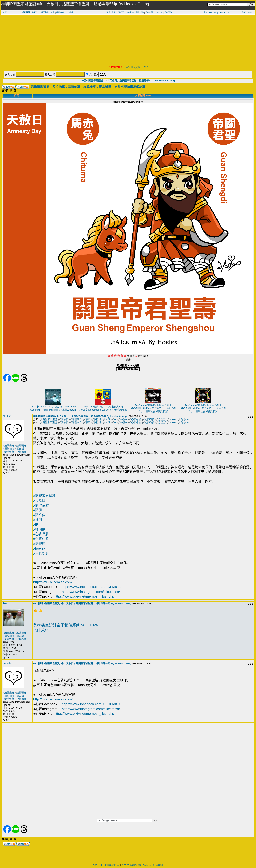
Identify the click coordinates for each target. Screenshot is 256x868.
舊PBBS (125, 865)
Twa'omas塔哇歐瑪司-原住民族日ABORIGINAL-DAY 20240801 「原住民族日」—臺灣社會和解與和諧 (153, 408)
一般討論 (159, 12)
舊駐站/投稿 (135, 865)
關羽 (88, 419)
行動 (244, 12)
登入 (146, 67)
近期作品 (69, 12)
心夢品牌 (136, 419)
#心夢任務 (41, 539)
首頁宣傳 (60, 12)
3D (229, 12)
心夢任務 (150, 419)
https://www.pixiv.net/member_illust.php (84, 596)
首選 (53, 12)
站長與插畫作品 (112, 865)
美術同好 (168, 12)
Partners (147, 865)
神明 (108, 419)
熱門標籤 (45, 12)
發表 (113, 12)
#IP (36, 524)
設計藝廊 (21, 445)
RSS (95, 865)
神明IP (124, 419)
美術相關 (149, 12)
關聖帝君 (77, 419)
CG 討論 (203, 12)
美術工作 (121, 12)
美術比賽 (130, 12)
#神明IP (39, 529)
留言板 (20, 449)
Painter (223, 12)
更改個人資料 (133, 67)
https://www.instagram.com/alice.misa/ (91, 592)
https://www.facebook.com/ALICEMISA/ (92, 587)
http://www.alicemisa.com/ (53, 582)
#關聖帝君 (41, 505)
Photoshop (214, 12)
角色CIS (185, 419)
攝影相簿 (9, 449)
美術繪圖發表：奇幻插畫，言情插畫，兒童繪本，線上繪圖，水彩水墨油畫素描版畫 (88, 86)
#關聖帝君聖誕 (44, 496)
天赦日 (65, 419)
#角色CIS (40, 553)
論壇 (108, 12)
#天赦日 (39, 500)
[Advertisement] (128, 39)
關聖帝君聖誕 (50, 419)
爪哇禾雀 (41, 630)
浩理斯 (162, 419)
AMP (250, 12)
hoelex (173, 419)
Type (5, 603)
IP (115, 419)
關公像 (98, 419)
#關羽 (38, 510)
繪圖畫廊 (9, 445)
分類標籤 (21, 452)
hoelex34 (7, 416)
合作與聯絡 (158, 865)
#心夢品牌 (41, 534)
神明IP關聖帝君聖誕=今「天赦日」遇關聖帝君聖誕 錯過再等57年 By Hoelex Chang (128, 81)
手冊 (101, 865)
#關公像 (39, 515)
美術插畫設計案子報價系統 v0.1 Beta (65, 625)
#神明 (38, 520)
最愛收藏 (9, 452)
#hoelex (39, 548)
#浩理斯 (39, 544)
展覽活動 (140, 12)
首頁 (5, 12)
